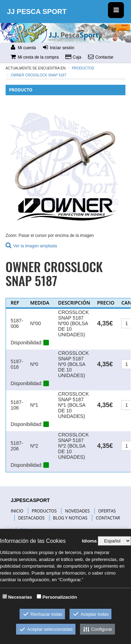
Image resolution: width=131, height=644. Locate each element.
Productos (83, 68)
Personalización (60, 597)
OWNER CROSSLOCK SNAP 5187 (39, 75)
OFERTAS (107, 511)
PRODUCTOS (44, 511)
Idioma (89, 541)
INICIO (17, 511)
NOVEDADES (77, 511)
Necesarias (20, 597)
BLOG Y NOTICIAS (70, 518)
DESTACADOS (31, 518)
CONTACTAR (108, 518)
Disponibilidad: (27, 343)
